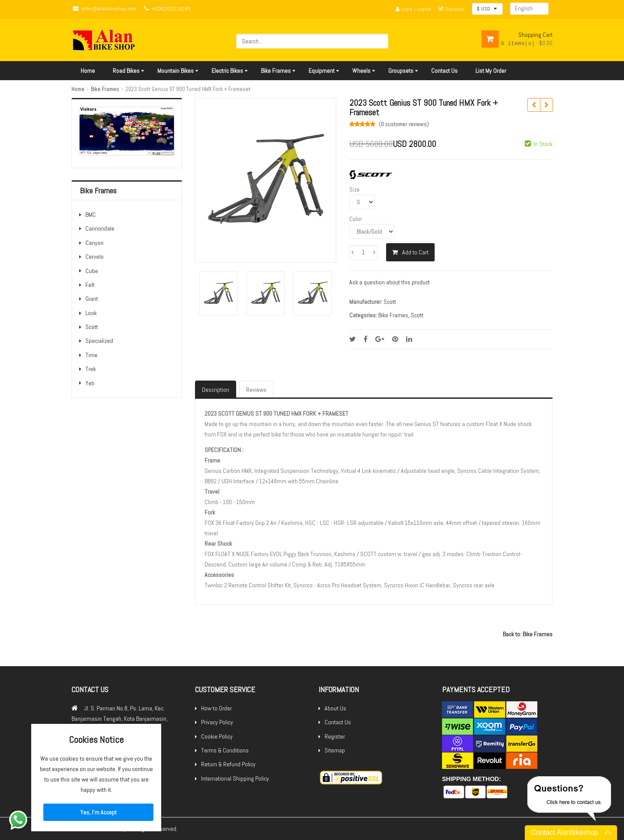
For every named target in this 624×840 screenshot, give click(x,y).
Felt (90, 285)
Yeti (90, 383)
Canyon (94, 243)
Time (91, 355)
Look (91, 313)
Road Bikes (126, 71)
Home (88, 71)
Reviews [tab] (256, 390)
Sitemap (335, 750)
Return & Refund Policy (228, 764)
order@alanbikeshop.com (109, 9)
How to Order (216, 708)
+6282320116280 (171, 9)
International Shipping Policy (235, 778)
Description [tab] (216, 390)
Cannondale (100, 228)
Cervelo (94, 257)
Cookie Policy (217, 736)
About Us (335, 708)
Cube (92, 271)
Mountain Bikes (175, 71)
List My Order (491, 71)
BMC (91, 215)
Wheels (361, 71)
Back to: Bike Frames (528, 634)
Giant (92, 299)
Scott (92, 327)
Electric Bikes (227, 71)
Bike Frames (276, 71)
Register (335, 736)
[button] (487, 9)
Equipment (322, 71)
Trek (91, 369)
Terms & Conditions (225, 750)
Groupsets (401, 71)
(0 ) (404, 124)
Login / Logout (413, 9)
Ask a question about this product (390, 282)
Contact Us (444, 71)
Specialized (99, 341)
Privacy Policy (217, 722)
